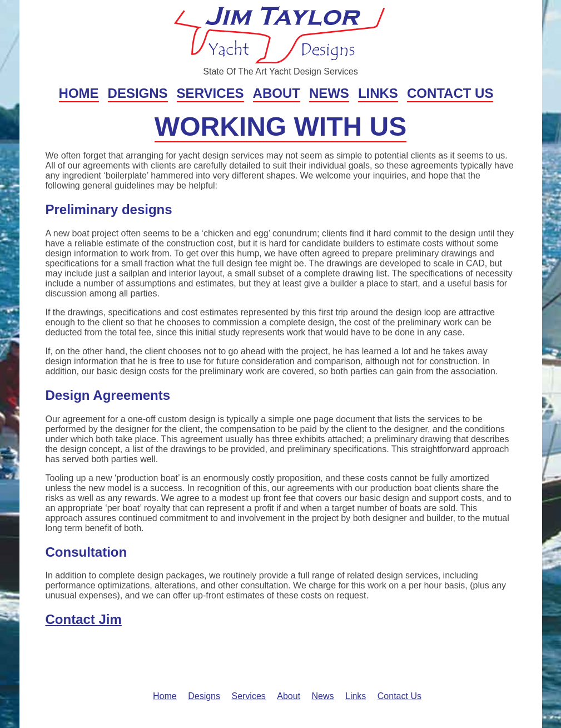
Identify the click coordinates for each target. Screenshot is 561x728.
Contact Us (450, 93)
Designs (138, 93)
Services (210, 93)
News (329, 93)
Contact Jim (84, 619)
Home (79, 93)
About (277, 93)
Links (378, 93)
